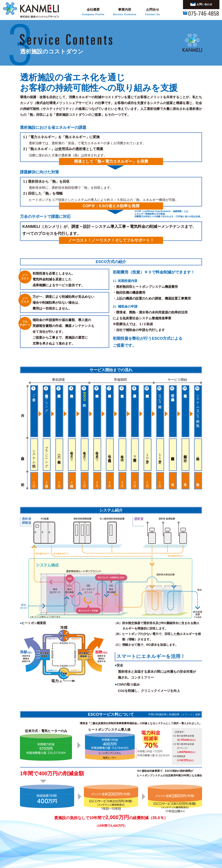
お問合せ (153, 12)
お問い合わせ (201, 4)
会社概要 (93, 12)
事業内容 (125, 12)
